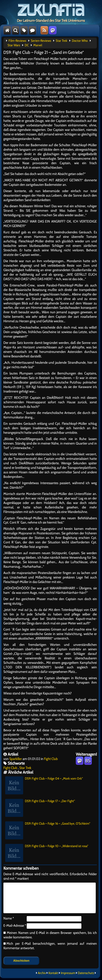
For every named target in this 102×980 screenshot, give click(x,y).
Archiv (42, 973)
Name (9, 918)
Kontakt (53, 973)
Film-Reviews (17, 41)
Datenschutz (86, 973)
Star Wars (14, 45)
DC (27, 45)
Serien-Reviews (41, 41)
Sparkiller (16, 759)
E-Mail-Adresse (15, 925)
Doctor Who (80, 41)
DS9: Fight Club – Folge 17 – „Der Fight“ (40, 808)
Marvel (38, 45)
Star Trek (61, 41)
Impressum (68, 973)
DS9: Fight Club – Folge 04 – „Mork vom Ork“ (44, 785)
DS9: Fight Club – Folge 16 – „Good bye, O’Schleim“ (48, 830)
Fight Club (51, 759)
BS (88, 761)
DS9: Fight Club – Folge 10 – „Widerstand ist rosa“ (47, 853)
